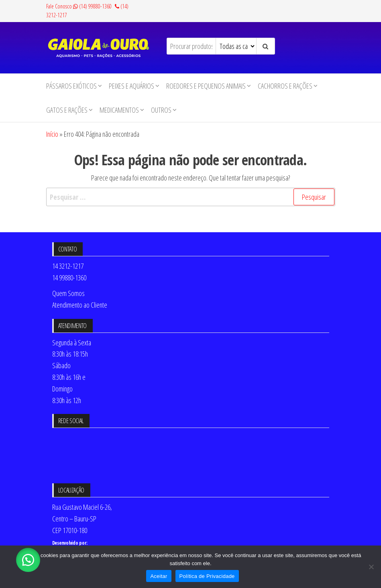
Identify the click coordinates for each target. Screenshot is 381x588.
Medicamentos (119, 110)
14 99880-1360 (69, 278)
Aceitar (159, 576)
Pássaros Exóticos (71, 86)
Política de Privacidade (207, 576)
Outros (161, 110)
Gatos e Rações (67, 110)
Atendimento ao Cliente (80, 305)
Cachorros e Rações (285, 86)
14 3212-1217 (68, 266)
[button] (28, 560)
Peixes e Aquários (131, 86)
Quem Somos (68, 293)
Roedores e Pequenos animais (206, 86)
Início (52, 134)
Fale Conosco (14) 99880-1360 (79, 6)
